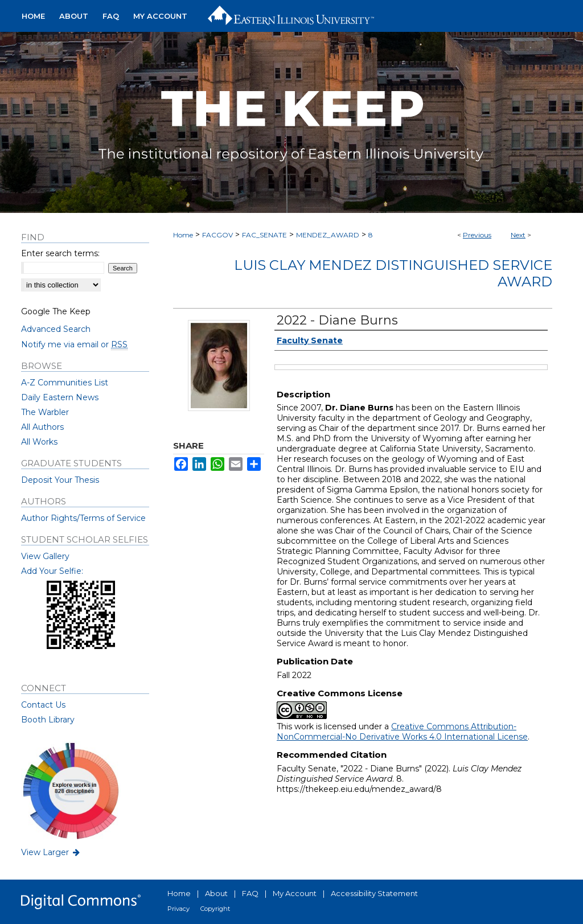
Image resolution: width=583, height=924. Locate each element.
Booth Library (48, 720)
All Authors (42, 427)
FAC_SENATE (264, 235)
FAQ (250, 893)
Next (518, 235)
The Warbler (45, 412)
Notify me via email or (74, 344)
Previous (477, 235)
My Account (295, 893)
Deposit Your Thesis (60, 480)
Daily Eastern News (60, 397)
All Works (39, 442)
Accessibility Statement (374, 893)
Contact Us (43, 705)
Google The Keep (56, 311)
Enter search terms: (60, 253)
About (216, 893)
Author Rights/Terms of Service (83, 518)
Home (183, 235)
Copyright (215, 909)
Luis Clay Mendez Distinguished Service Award (393, 273)
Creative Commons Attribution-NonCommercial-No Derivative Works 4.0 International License (402, 732)
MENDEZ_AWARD (328, 235)
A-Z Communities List (65, 383)
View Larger (51, 852)
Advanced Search (56, 329)
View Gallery (45, 556)
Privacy (178, 909)
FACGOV (217, 235)
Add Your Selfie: (52, 571)
